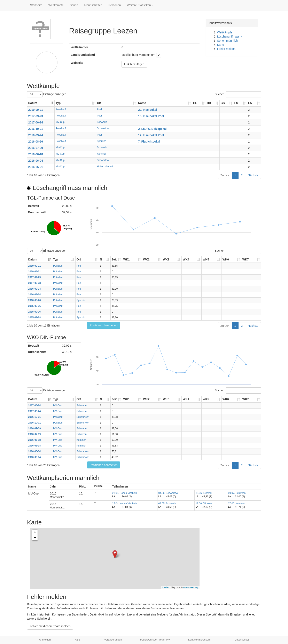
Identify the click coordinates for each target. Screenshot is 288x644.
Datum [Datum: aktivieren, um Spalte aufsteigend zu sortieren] (33, 103)
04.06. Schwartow (168, 493)
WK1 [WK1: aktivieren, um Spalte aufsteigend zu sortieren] (126, 259)
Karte (221, 45)
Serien (74, 5)
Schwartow (103, 128)
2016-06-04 (36, 161)
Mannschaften (93, 5)
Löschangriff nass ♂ (230, 37)
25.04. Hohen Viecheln (125, 504)
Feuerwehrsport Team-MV (155, 640)
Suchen (238, 94)
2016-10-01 (36, 129)
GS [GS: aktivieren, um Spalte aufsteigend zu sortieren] (223, 103)
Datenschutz (242, 640)
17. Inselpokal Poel (151, 135)
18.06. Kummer (204, 493)
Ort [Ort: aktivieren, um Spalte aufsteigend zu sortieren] (99, 103)
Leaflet (166, 587)
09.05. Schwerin (167, 504)
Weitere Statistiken (140, 5)
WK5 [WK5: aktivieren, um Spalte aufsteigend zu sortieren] (206, 259)
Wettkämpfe (56, 5)
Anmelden (45, 640)
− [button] (35, 538)
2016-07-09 (36, 148)
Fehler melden (226, 49)
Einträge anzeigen (47, 94)
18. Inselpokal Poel (151, 116)
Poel (99, 109)
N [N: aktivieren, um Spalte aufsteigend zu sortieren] (101, 259)
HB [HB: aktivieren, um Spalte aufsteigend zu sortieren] (209, 103)
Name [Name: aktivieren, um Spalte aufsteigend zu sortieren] (142, 103)
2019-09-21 (36, 110)
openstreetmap (191, 587)
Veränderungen (113, 640)
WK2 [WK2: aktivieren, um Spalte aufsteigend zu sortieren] (146, 259)
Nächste (253, 175)
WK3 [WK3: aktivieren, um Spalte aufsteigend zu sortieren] (166, 259)
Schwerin (102, 122)
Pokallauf (61, 109)
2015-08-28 (35, 317)
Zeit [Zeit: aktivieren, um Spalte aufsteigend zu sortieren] (114, 259)
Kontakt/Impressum (199, 640)
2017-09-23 (36, 116)
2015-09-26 (35, 306)
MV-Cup (60, 122)
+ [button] (35, 532)
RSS (77, 640)
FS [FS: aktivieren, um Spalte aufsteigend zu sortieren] (236, 103)
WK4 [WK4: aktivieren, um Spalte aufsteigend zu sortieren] (186, 259)
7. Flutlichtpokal (149, 142)
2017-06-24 (36, 122)
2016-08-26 (36, 142)
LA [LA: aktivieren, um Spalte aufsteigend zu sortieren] (250, 103)
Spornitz (101, 141)
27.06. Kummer (236, 504)
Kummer (102, 154)
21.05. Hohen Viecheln (125, 493)
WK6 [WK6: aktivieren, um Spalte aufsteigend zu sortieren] (226, 259)
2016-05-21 (36, 167)
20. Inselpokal (148, 110)
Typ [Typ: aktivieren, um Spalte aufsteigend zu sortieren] (58, 103)
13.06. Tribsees (204, 504)
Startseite (36, 5)
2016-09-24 (36, 135)
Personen (115, 5)
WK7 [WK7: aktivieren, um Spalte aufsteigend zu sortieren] (245, 259)
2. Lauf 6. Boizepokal (152, 129)
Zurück (225, 175)
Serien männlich (227, 41)
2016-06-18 (36, 154)
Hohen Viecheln (106, 167)
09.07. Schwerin (237, 493)
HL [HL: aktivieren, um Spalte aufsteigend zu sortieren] (195, 103)
